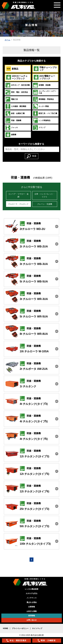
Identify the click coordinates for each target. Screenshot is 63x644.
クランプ (39, 128)
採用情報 (32, 616)
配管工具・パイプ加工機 (45, 113)
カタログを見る (32, 593)
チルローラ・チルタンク (18, 204)
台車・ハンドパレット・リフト (45, 195)
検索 (32, 156)
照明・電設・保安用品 (17, 92)
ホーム (7, 40)
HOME (6, 628)
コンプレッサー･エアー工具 (45, 92)
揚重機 (11, 135)
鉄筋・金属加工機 (15, 113)
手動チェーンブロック (45, 69)
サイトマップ (37, 628)
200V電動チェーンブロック (44, 77)
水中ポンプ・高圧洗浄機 (17, 85)
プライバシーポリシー (20, 628)
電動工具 (12, 99)
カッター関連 (41, 106)
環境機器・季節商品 (43, 99)
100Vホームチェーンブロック (17, 77)
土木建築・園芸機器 (16, 106)
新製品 (12, 69)
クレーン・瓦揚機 (45, 204)
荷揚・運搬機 (13, 121)
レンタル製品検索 (32, 589)
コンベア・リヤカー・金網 (18, 195)
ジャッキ (12, 128)
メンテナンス (32, 598)
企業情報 (32, 607)
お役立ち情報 (32, 611)
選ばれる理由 (32, 602)
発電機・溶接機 (42, 85)
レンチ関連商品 (42, 121)
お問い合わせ (32, 620)
